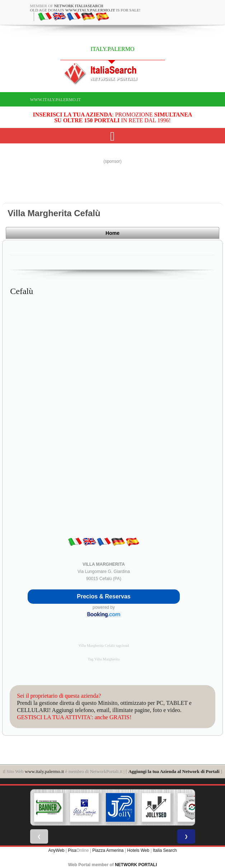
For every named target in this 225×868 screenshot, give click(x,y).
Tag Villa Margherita (104, 659)
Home (198, 234)
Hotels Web (138, 850)
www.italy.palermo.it (56, 100)
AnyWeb (56, 850)
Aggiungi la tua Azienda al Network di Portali (174, 771)
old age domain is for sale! (85, 10)
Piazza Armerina (108, 850)
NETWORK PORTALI (136, 864)
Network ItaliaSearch (79, 6)
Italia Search (165, 850)
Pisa (72, 850)
